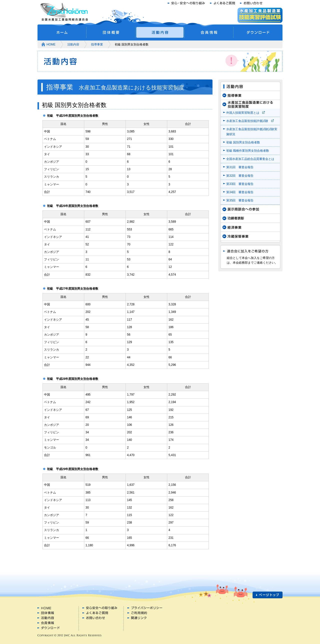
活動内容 (73, 44)
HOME (51, 44)
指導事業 (97, 44)
